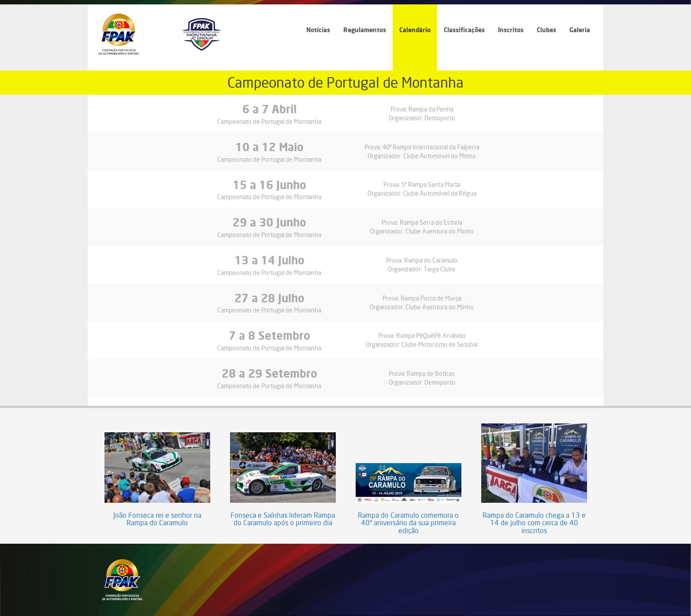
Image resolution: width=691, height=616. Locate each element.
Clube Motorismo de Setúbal (440, 344)
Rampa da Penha (431, 109)
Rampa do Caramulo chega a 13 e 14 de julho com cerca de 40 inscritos (534, 523)
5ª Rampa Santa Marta (431, 184)
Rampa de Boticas (431, 373)
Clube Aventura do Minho (440, 231)
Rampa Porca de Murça (431, 298)
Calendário (415, 30)
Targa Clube (440, 269)
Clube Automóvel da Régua (440, 193)
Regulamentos (365, 30)
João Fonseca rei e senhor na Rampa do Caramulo (157, 519)
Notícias (318, 30)
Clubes (546, 30)
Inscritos (511, 30)
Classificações (464, 30)
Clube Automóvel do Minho (440, 156)
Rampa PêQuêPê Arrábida (431, 336)
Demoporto (440, 118)
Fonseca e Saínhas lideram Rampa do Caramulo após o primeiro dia (283, 519)
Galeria (580, 30)
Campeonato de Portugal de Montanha (269, 121)
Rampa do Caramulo (431, 260)
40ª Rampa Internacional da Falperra (431, 147)
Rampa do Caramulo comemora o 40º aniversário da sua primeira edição (408, 523)
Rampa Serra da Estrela (431, 222)
